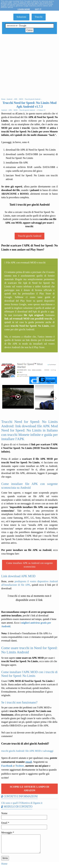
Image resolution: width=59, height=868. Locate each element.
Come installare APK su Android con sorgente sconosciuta (30, 565)
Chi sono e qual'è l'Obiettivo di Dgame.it (22, 803)
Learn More (24, 9)
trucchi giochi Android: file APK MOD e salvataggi (27, 751)
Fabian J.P (42, 110)
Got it (38, 9)
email (29, 762)
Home (4, 864)
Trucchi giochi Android (30, 236)
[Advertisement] (29, 67)
